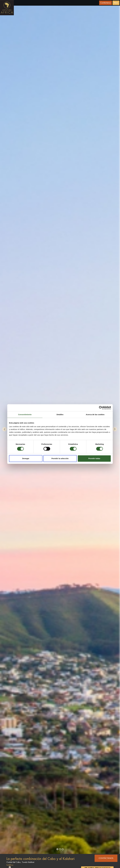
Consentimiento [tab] (25, 414)
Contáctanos (106, 3)
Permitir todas (94, 458)
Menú (116, 3)
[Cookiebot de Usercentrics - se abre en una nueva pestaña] (101, 408)
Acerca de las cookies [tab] (95, 414)
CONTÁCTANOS (106, 858)
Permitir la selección (60, 458)
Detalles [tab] (60, 414)
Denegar (26, 458)
